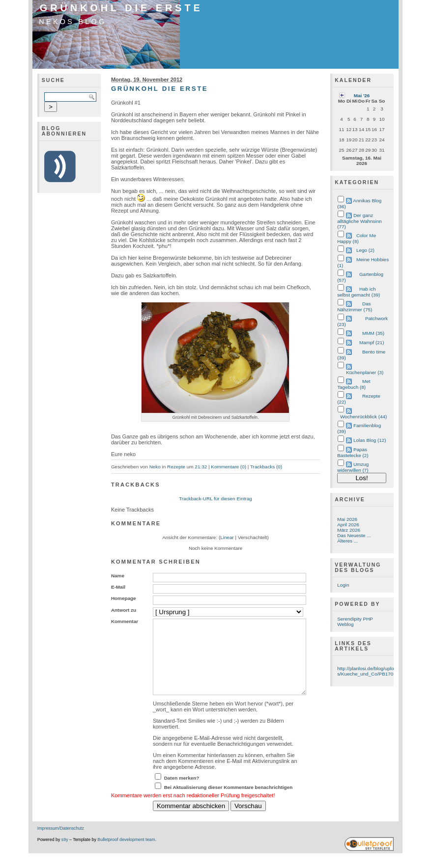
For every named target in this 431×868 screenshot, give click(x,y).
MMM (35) (373, 333)
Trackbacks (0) (266, 467)
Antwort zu (124, 610)
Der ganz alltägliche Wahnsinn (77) (359, 221)
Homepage (124, 598)
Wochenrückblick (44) (363, 417)
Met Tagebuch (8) (354, 384)
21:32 (201, 467)
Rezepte (176, 467)
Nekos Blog (72, 22)
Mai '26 (362, 95)
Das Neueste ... (354, 535)
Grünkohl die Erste (121, 8)
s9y (65, 854)
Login (343, 585)
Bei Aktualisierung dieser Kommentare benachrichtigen (229, 802)
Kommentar (125, 621)
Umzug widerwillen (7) (353, 467)
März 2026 (349, 530)
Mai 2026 (347, 519)
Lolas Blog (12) (370, 440)
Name (118, 576)
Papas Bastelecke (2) (353, 452)
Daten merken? (182, 793)
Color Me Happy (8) (357, 238)
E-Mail (118, 587)
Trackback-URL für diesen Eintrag (215, 499)
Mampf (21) (372, 342)
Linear (227, 537)
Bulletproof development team (126, 854)
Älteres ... (347, 541)
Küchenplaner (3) (365, 372)
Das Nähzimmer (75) (355, 307)
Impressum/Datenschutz (61, 843)
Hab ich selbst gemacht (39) (359, 292)
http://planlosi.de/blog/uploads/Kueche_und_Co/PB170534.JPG (375, 671)
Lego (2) (365, 250)
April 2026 (348, 525)
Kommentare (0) (229, 467)
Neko (155, 467)
